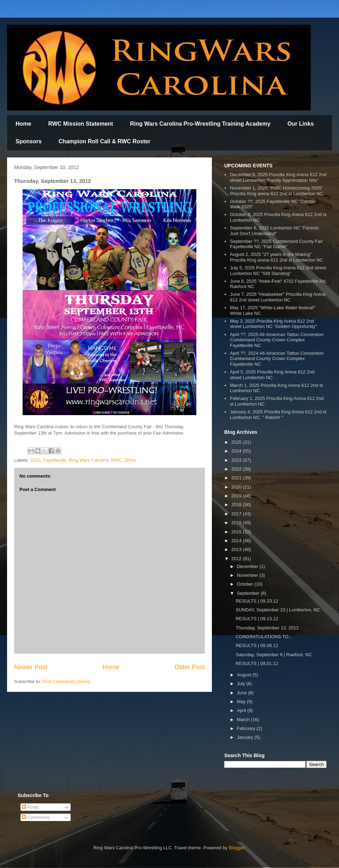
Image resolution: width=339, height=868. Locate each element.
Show (130, 460)
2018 (237, 505)
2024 (237, 451)
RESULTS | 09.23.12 (257, 601)
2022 (237, 469)
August (245, 675)
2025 (237, 442)
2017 (237, 514)
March (244, 720)
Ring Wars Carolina (89, 460)
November (248, 575)
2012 (35, 460)
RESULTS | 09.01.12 (257, 663)
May (242, 702)
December (248, 566)
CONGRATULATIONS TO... (264, 637)
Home (23, 124)
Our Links (301, 124)
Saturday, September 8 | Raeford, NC (274, 655)
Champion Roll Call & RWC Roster (105, 141)
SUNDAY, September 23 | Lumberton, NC (278, 610)
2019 (237, 496)
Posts (30, 807)
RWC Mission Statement (81, 124)
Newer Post (31, 667)
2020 (237, 487)
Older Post (190, 667)
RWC (116, 460)
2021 (237, 478)
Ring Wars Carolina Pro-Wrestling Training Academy (200, 124)
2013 (237, 549)
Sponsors (29, 141)
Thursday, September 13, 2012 (267, 628)
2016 (237, 523)
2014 (237, 541)
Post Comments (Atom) (66, 681)
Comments (36, 817)
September (249, 593)
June (243, 693)
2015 (237, 532)
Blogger (237, 848)
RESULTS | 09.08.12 (257, 645)
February (247, 728)
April (242, 710)
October (246, 584)
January (246, 737)
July (242, 684)
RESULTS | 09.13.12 (257, 619)
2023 (237, 460)
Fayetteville (55, 460)
